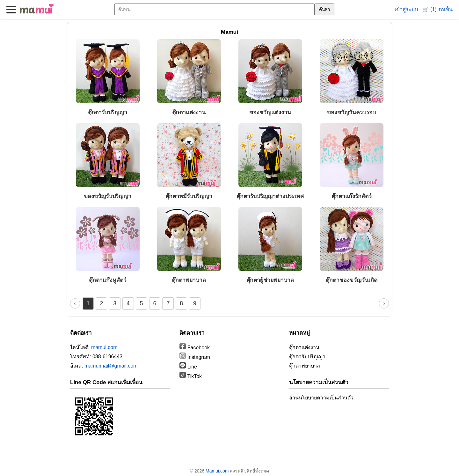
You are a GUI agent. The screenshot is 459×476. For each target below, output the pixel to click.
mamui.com (104, 347)
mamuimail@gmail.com (111, 366)
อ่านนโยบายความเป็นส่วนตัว (321, 398)
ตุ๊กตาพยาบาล (189, 280)
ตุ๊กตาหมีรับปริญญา (189, 196)
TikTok (191, 376)
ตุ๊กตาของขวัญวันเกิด (352, 280)
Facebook (195, 348)
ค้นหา (324, 9)
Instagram (195, 357)
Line (188, 367)
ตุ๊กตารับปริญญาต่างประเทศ (270, 196)
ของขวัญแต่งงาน (270, 112)
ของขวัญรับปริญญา (108, 196)
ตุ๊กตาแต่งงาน (189, 112)
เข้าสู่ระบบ (406, 9)
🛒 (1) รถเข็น (438, 9)
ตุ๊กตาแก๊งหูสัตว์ (108, 280)
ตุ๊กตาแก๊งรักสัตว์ (352, 196)
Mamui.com (217, 471)
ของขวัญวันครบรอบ (352, 112)
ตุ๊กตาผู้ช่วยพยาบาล (270, 280)
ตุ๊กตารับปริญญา (108, 112)
